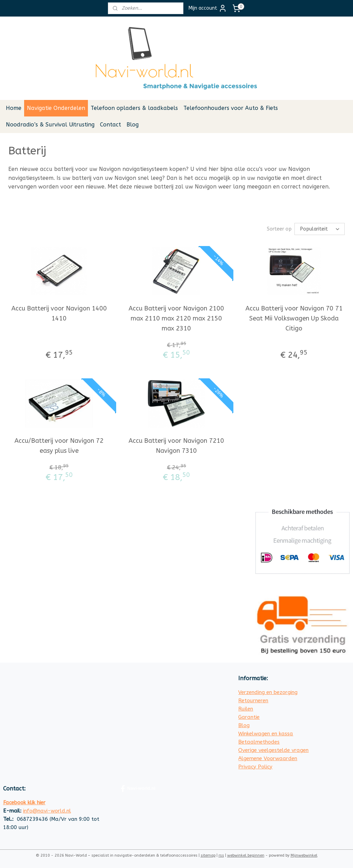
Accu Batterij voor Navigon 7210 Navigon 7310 (176, 446)
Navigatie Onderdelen (56, 108)
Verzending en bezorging (268, 692)
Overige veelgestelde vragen (273, 750)
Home (14, 108)
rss (221, 855)
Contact (110, 125)
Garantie (249, 717)
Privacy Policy (255, 767)
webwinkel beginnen (246, 855)
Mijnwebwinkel (304, 855)
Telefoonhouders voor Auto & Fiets (231, 108)
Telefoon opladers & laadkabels (134, 108)
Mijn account (208, 8)
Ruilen (246, 709)
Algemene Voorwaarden (268, 758)
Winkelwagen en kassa (266, 734)
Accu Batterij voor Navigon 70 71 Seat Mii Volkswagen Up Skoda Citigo (294, 318)
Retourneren (253, 701)
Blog (133, 125)
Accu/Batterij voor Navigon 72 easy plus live (59, 446)
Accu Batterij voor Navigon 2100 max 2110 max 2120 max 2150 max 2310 (176, 318)
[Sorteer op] (320, 229)
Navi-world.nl (138, 789)
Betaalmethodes (259, 742)
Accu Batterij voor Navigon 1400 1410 (59, 313)
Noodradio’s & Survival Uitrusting (50, 125)
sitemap (208, 855)
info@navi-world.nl (47, 811)
